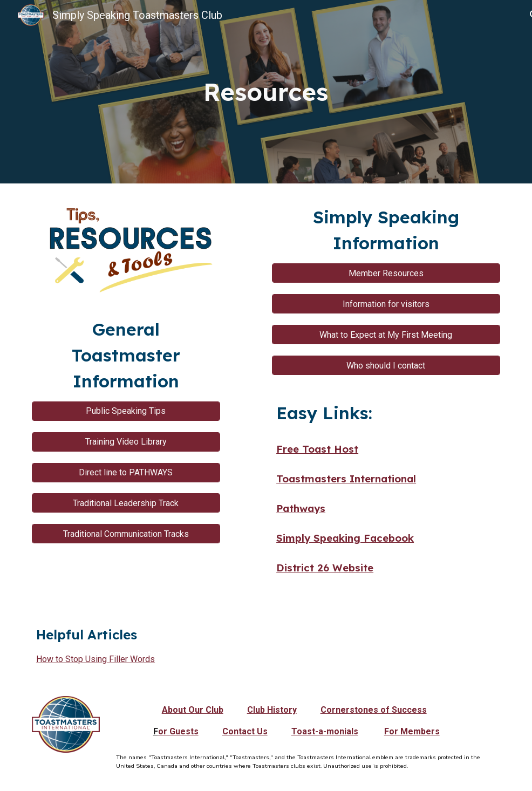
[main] (266, 92)
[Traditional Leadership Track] (126, 503)
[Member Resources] (386, 273)
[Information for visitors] (386, 304)
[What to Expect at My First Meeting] (386, 335)
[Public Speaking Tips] (126, 411)
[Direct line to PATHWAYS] (126, 472)
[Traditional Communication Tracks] (126, 534)
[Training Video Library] (126, 442)
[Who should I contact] (386, 366)
